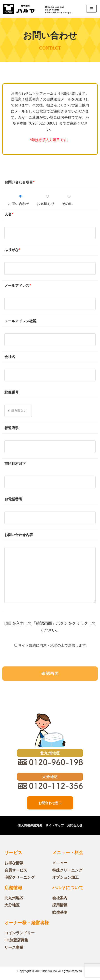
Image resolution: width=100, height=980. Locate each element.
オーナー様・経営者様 (27, 923)
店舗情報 (13, 888)
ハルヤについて (68, 888)
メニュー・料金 (68, 853)
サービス (13, 853)
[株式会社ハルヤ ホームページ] (19, 9)
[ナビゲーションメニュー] (91, 9)
